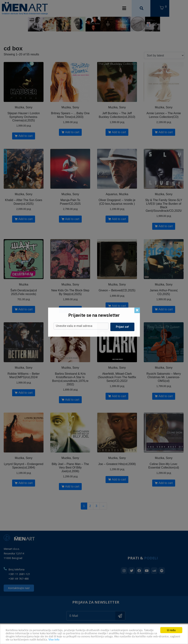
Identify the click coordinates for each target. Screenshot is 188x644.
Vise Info (54, 640)
